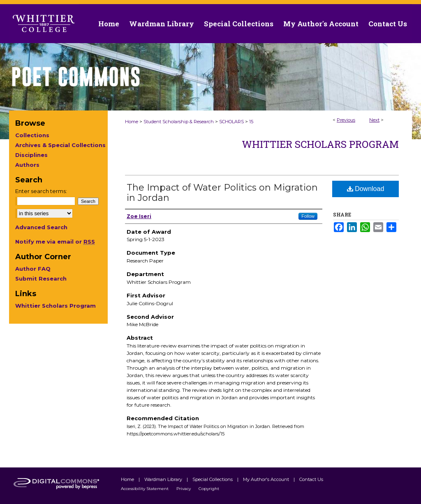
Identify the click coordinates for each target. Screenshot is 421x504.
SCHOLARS (231, 122)
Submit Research (41, 278)
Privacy (184, 489)
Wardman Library (164, 479)
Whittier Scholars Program (320, 144)
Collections (32, 135)
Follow (308, 216)
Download (366, 189)
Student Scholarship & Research (179, 122)
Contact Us (388, 24)
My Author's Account (267, 479)
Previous (346, 120)
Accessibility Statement (145, 489)
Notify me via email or (55, 242)
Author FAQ (33, 269)
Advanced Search (41, 227)
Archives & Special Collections (60, 145)
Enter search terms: (41, 191)
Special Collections (213, 479)
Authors (27, 165)
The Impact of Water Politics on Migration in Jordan (222, 193)
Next (374, 120)
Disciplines (31, 155)
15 (251, 122)
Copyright (209, 489)
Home (132, 122)
